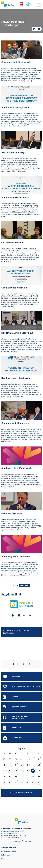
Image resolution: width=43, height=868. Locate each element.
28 (10, 759)
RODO (3, 859)
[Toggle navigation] (38, 4)
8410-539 (23, 835)
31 (39, 782)
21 (22, 777)
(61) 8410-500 (13, 833)
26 (10, 782)
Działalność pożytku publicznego (21, 687)
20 (16, 777)
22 (27, 777)
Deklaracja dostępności (8, 851)
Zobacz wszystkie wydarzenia (22, 793)
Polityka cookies (6, 855)
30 (22, 759)
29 (16, 759)
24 (39, 777)
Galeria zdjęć (13, 738)
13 (16, 771)
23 (33, 777)
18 (4, 777)
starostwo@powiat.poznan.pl (10, 837)
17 (39, 771)
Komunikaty (12, 676)
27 (4, 759)
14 (22, 771)
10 (39, 765)
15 (27, 771)
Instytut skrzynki (15, 707)
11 (4, 771)
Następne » (24, 585)
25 (4, 782)
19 (10, 777)
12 (10, 771)
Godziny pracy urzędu (9, 847)
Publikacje (12, 728)
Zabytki (11, 697)
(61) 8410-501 (15, 835)
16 (33, 771)
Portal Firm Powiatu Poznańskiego (16, 717)
